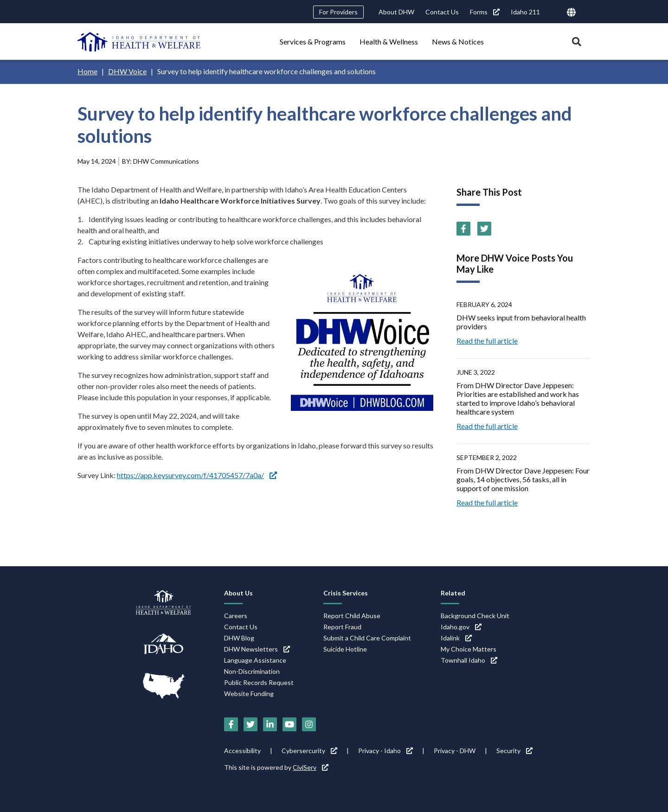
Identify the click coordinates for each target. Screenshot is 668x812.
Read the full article (487, 341)
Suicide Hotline (345, 649)
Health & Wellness (389, 42)
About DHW (396, 12)
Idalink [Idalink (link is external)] (456, 638)
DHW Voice (127, 71)
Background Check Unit (475, 616)
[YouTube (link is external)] (289, 724)
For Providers (338, 12)
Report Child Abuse (352, 616)
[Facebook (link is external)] (463, 229)
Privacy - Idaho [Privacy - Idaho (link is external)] (385, 751)
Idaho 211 (525, 12)
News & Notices (458, 42)
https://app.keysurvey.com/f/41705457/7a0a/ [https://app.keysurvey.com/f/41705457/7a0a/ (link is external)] (197, 475)
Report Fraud (342, 627)
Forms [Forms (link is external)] (485, 12)
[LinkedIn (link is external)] (270, 724)
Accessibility (242, 751)
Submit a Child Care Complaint (367, 638)
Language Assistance (255, 660)
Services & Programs (313, 42)
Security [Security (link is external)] (514, 751)
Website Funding (249, 694)
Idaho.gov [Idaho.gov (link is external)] (461, 627)
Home (87, 71)
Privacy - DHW (455, 751)
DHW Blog (239, 638)
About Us (238, 593)
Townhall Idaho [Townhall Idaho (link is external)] (469, 660)
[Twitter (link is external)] (484, 229)
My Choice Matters (469, 649)
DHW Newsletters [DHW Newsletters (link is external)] (257, 649)
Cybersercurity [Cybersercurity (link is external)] (309, 751)
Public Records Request (259, 682)
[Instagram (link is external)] (309, 724)
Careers (236, 616)
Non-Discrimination (252, 671)
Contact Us (442, 12)
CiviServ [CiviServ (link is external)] (311, 767)
